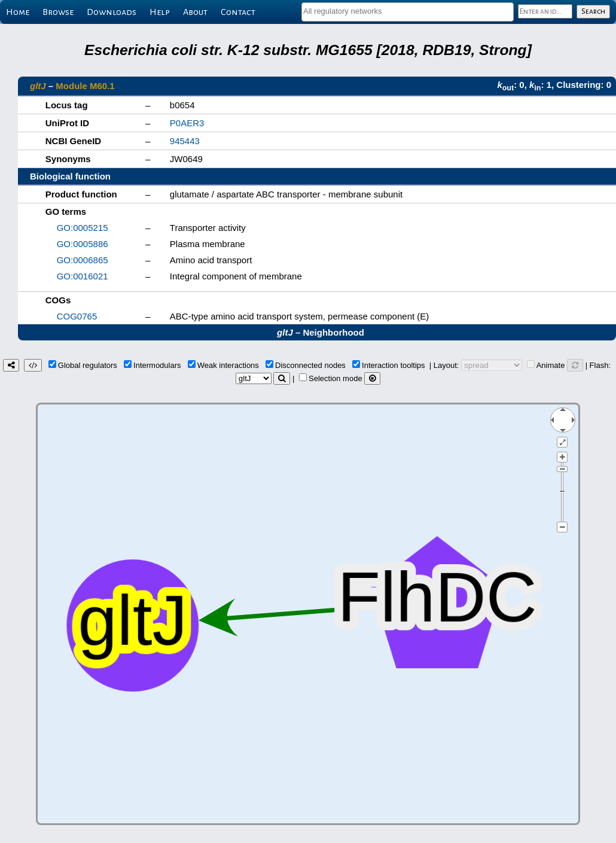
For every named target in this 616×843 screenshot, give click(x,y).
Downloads (112, 12)
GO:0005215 (83, 228)
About (195, 12)
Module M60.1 (85, 86)
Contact (238, 12)
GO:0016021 (83, 276)
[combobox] (408, 12)
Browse (58, 12)
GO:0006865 (83, 260)
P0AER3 (187, 123)
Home (18, 12)
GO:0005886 (83, 244)
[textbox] (408, 11)
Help (160, 12)
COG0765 (77, 316)
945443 (185, 141)
